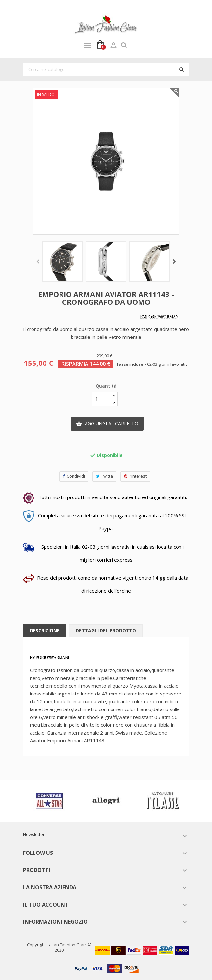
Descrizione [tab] (45, 631)
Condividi (74, 476)
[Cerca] (106, 70)
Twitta (104, 476)
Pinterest (135, 476)
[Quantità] (101, 399)
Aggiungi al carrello (107, 424)
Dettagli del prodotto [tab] (106, 631)
